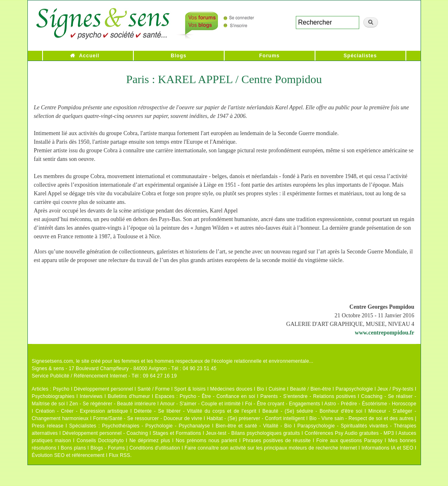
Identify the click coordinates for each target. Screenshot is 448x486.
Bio (261, 389)
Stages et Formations (177, 433)
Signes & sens (48, 368)
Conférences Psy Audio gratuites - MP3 (349, 433)
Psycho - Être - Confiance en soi (217, 396)
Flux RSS (119, 455)
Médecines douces (231, 389)
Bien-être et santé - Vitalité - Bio (254, 426)
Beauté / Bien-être (311, 389)
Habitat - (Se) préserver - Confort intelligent (256, 418)
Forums (269, 56)
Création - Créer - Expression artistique (82, 411)
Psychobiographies (53, 396)
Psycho (61, 389)
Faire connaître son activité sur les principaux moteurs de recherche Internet (271, 448)
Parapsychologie (354, 389)
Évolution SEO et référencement (68, 455)
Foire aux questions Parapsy (349, 441)
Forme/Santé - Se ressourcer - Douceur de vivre (148, 418)
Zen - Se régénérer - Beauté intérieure (112, 404)
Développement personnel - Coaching (105, 433)
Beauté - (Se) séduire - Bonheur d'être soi (312, 411)
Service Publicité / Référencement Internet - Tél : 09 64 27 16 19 (105, 376)
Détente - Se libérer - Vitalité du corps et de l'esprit (195, 411)
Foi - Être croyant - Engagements (283, 404)
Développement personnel (104, 389)
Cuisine (277, 389)
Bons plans (73, 448)
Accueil (89, 56)
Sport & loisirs (190, 389)
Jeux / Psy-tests (395, 389)
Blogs (178, 56)
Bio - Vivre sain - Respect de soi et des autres (361, 418)
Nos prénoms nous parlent (206, 441)
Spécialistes (360, 56)
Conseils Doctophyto (100, 441)
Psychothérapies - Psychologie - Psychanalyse (156, 426)
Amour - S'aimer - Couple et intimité (200, 404)
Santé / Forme (154, 389)
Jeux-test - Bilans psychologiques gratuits (253, 433)
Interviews (91, 396)
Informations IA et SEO (387, 448)
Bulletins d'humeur (129, 396)
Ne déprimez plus (150, 441)
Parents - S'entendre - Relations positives (308, 396)
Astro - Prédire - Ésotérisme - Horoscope (370, 404)
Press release (48, 426)
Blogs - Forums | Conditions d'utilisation (135, 448)
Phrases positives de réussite (277, 441)
